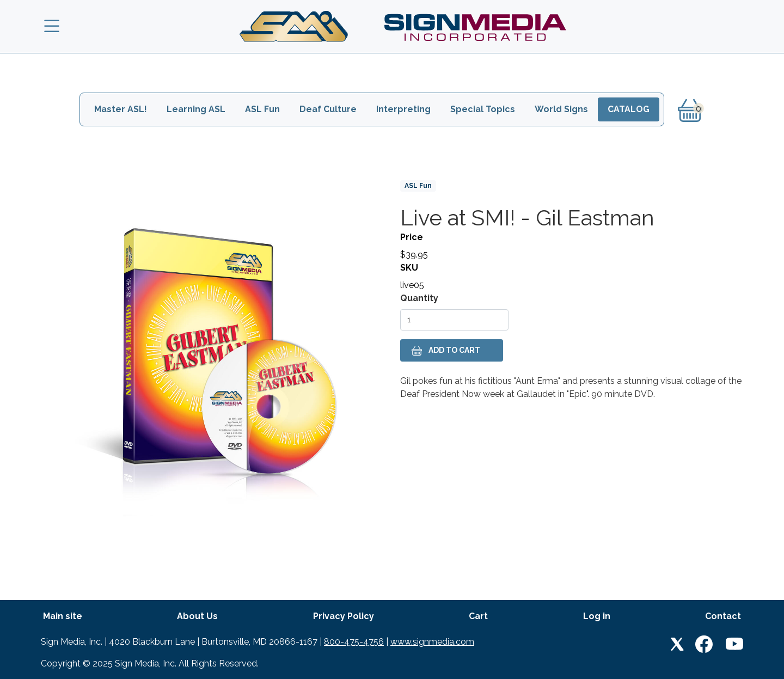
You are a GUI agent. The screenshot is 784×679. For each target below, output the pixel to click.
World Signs (561, 109)
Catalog (629, 109)
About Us (197, 616)
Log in (597, 616)
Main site (63, 616)
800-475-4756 (354, 642)
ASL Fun (262, 109)
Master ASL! (121, 109)
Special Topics (483, 109)
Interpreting (403, 109)
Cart (478, 616)
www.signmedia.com (432, 642)
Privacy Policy (344, 616)
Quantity (419, 298)
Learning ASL (196, 109)
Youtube (734, 644)
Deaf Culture (328, 109)
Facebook (704, 644)
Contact (723, 616)
